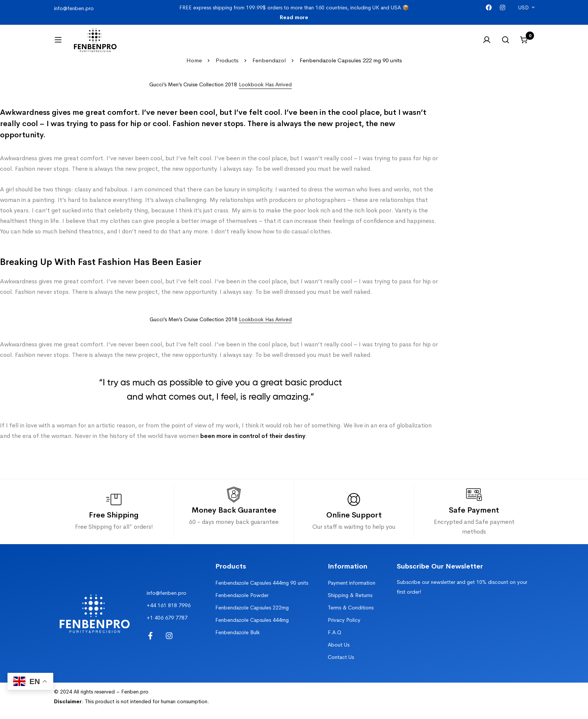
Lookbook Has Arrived (265, 328)
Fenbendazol (269, 69)
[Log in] (487, 44)
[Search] (505, 44)
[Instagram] (502, 8)
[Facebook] (489, 8)
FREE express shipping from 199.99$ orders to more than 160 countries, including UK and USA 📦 (294, 12)
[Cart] (524, 44)
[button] (265, 94)
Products (227, 69)
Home (194, 69)
